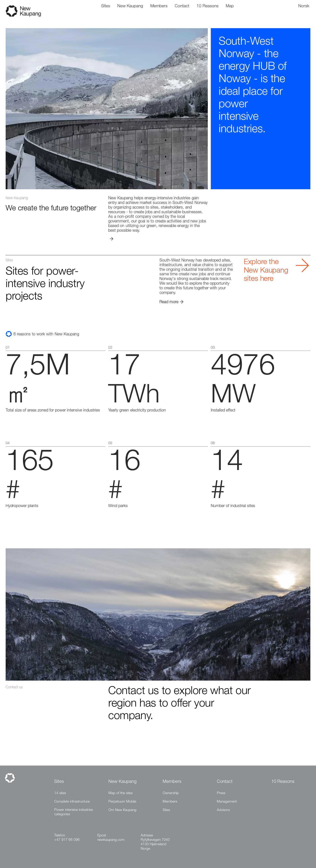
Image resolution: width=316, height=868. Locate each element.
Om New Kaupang (122, 810)
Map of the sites (121, 793)
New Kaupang (122, 782)
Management (227, 802)
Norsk (304, 6)
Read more (172, 302)
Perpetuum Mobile (122, 802)
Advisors (223, 810)
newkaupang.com (111, 840)
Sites (59, 782)
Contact (225, 782)
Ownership (171, 793)
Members (172, 782)
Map (230, 6)
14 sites (60, 793)
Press (221, 793)
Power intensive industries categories (74, 812)
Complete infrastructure (72, 802)
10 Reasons (283, 782)
